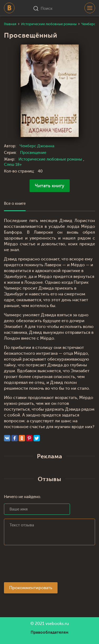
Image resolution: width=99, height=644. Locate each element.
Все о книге (15, 204)
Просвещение (33, 153)
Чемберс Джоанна (37, 146)
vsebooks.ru (57, 624)
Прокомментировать (31, 588)
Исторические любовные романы (51, 159)
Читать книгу (50, 186)
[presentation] (44, 565)
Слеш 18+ (13, 165)
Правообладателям (49, 632)
